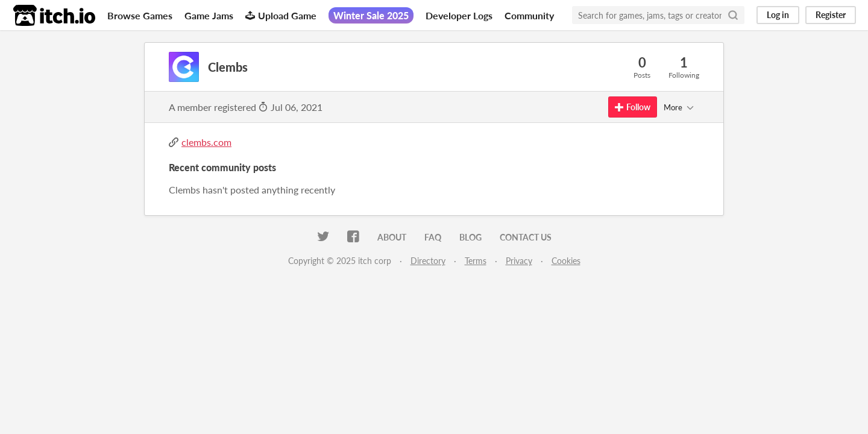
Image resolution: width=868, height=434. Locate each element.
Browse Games (140, 15)
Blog (470, 237)
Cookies (566, 261)
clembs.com (206, 142)
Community (529, 15)
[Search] (733, 15)
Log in (778, 15)
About (392, 237)
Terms (476, 261)
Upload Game (281, 15)
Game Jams (209, 15)
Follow (633, 107)
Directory (428, 261)
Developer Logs (459, 15)
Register (831, 15)
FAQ (433, 237)
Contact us (526, 237)
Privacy (519, 261)
